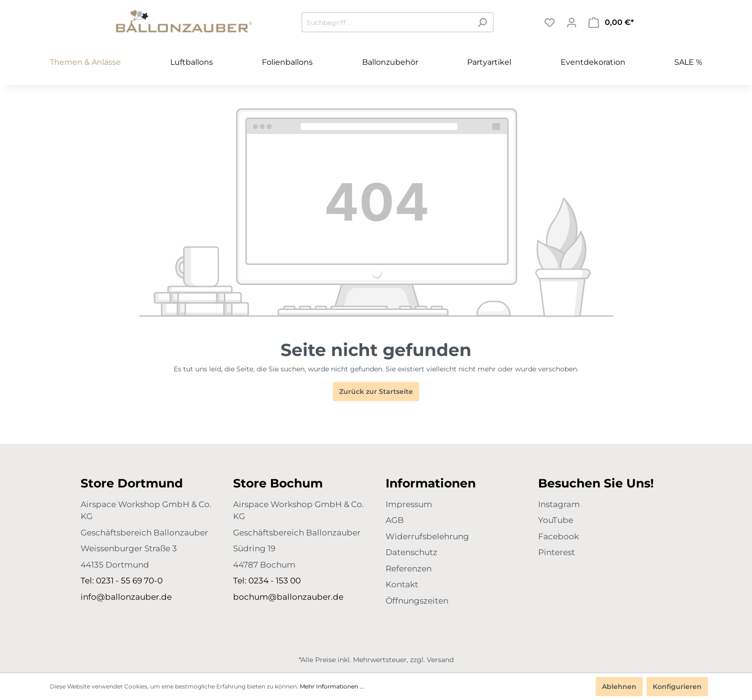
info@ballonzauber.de (126, 597)
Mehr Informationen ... (332, 686)
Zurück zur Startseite (376, 392)
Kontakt (402, 584)
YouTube (556, 520)
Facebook (558, 536)
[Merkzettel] (550, 23)
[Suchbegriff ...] (387, 22)
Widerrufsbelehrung (427, 536)
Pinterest (557, 552)
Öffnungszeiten (417, 601)
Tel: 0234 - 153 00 (267, 581)
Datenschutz (411, 552)
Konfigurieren (677, 687)
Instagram (559, 504)
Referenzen (409, 569)
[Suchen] (482, 22)
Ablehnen (619, 687)
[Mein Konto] (572, 23)
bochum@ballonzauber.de (288, 597)
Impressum (409, 504)
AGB (395, 520)
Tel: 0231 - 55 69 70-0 (122, 581)
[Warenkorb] (611, 23)
